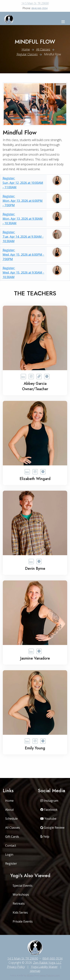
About (10, 810)
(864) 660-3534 (39, 8)
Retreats (19, 903)
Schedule (11, 819)
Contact (11, 846)
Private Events (23, 921)
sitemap (35, 971)
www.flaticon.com (50, 975)
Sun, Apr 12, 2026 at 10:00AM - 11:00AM (23, 183)
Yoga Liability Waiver (44, 967)
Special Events (23, 886)
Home (26, 49)
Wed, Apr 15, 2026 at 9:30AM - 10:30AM (23, 272)
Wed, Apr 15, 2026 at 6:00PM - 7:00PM (23, 254)
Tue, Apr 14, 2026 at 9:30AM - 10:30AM (23, 237)
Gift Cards (12, 837)
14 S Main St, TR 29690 (35, 3)
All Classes (43, 49)
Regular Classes (27, 54)
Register (11, 863)
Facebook (49, 810)
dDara (30, 975)
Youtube (48, 819)
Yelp (45, 837)
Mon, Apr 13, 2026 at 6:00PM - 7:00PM (23, 201)
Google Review (52, 828)
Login (9, 854)
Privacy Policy (16, 967)
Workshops (21, 895)
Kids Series (20, 912)
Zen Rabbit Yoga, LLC (47, 963)
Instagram (49, 801)
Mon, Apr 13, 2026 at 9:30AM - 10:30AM (23, 219)
